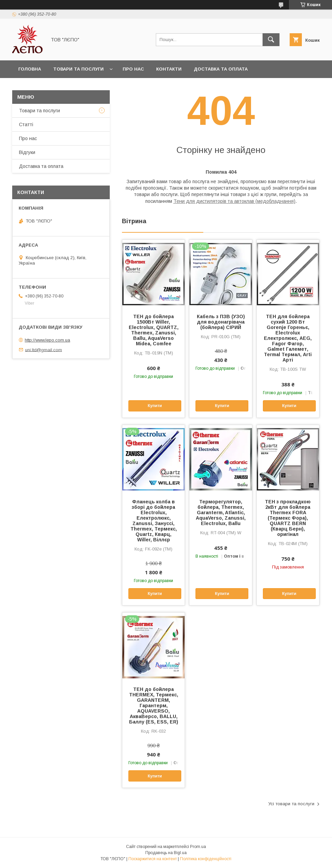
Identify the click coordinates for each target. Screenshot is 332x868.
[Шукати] (271, 40)
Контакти (169, 69)
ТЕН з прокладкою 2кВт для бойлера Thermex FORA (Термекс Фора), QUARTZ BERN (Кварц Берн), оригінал (288, 518)
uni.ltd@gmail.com (44, 350)
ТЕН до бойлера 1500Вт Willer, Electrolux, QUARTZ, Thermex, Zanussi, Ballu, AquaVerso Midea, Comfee (154, 330)
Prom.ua (198, 847)
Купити (155, 406)
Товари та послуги (78, 69)
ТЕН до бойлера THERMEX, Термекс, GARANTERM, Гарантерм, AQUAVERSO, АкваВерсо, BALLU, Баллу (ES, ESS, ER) (154, 706)
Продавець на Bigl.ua (166, 853)
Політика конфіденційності (206, 859)
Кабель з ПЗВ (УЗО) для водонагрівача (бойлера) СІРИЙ (221, 322)
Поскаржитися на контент (153, 859)
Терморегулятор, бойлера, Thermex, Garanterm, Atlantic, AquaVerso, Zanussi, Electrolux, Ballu (221, 513)
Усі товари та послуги (291, 804)
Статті (26, 124)
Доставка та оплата (221, 69)
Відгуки (27, 152)
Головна (30, 69)
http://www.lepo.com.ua (47, 340)
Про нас (133, 69)
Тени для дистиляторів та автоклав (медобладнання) (234, 201)
